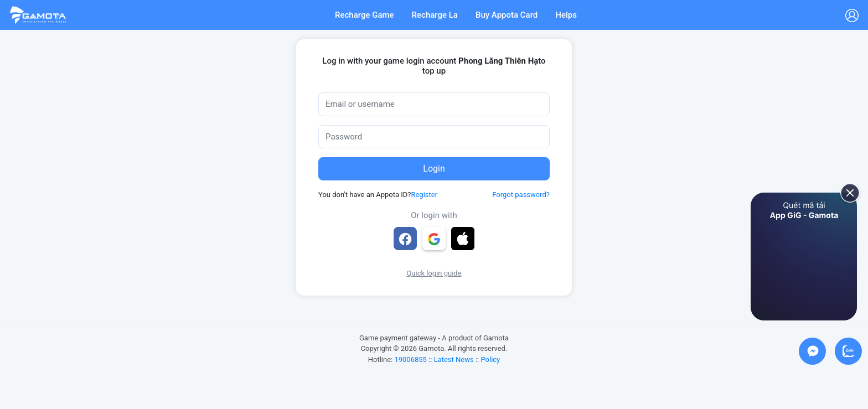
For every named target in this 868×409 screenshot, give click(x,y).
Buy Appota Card (507, 15)
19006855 (410, 359)
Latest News (454, 359)
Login (434, 169)
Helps (566, 15)
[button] (463, 239)
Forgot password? (521, 195)
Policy (490, 359)
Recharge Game (365, 15)
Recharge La (435, 15)
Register (424, 195)
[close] (846, 193)
